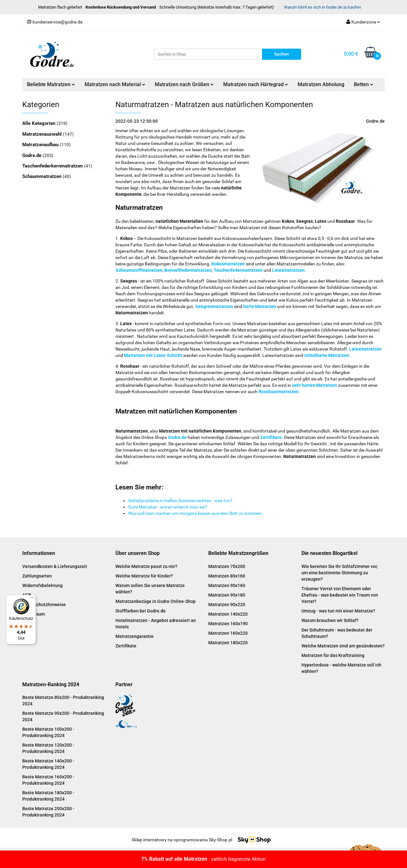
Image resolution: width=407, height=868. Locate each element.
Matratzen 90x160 (227, 585)
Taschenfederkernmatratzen (53, 166)
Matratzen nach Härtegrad (256, 84)
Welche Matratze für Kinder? (144, 576)
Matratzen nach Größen (184, 84)
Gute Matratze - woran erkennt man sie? (168, 507)
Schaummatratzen (42, 176)
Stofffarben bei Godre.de (141, 611)
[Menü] (32, 599)
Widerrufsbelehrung (42, 585)
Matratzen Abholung (321, 84)
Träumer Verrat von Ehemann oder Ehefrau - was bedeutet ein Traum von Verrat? (340, 595)
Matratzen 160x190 (228, 624)
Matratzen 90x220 (227, 605)
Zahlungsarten (37, 576)
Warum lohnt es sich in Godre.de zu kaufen (322, 7)
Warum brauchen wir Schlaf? (330, 620)
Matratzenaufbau (41, 145)
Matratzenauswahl (43, 134)
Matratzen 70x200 (227, 566)
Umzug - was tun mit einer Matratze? (338, 611)
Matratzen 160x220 (228, 633)
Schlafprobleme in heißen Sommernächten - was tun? (180, 501)
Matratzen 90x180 (227, 595)
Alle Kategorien (39, 123)
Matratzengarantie (135, 636)
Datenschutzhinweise (44, 605)
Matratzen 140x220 (228, 614)
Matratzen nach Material (115, 84)
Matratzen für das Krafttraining (333, 655)
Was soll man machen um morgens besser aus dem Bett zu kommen (195, 513)
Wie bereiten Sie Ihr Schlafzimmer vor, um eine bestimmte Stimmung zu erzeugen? (340, 573)
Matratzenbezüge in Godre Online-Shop (155, 601)
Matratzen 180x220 (228, 643)
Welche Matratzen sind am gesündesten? (343, 646)
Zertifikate (126, 646)
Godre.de (32, 155)
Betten (364, 84)
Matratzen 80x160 (227, 576)
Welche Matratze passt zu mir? (146, 566)
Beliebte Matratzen (51, 84)
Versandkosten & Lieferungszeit (55, 566)
